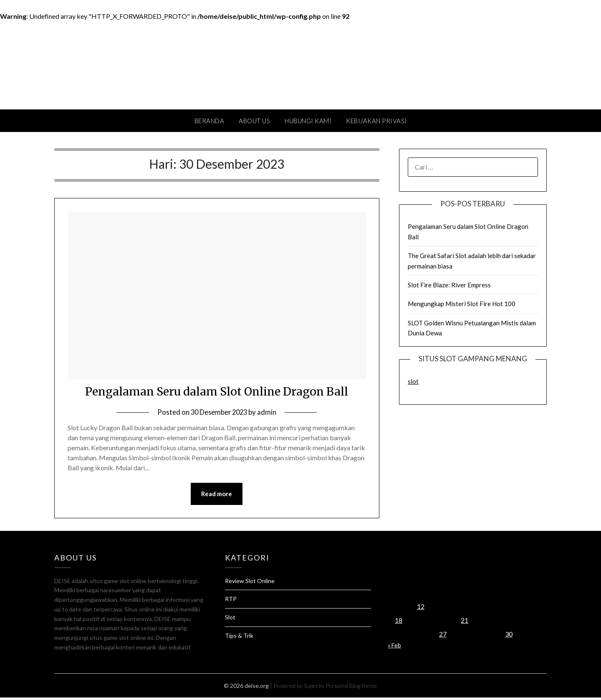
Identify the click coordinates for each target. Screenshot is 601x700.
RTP (231, 601)
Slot (230, 620)
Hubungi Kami (308, 121)
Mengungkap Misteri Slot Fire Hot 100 (462, 304)
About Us (254, 121)
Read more (217, 496)
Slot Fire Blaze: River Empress (449, 285)
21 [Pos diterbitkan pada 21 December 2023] (465, 623)
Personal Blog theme (351, 688)
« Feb (394, 648)
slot (413, 381)
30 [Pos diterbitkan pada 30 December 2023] (509, 636)
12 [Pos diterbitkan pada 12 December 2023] (421, 609)
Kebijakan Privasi (376, 121)
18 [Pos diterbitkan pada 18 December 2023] (399, 623)
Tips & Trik (239, 638)
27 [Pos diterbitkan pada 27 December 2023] (443, 636)
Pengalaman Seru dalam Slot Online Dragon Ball (217, 393)
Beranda (210, 121)
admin (268, 414)
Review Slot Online (250, 583)
